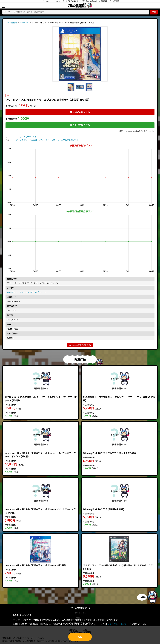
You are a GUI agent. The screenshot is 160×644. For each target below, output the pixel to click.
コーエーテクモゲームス (26, 137)
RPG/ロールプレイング (36, 292)
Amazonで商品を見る (80, 345)
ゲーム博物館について (81, 608)
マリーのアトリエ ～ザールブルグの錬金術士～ (60, 140)
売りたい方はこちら (80, 125)
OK (80, 637)
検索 (154, 12)
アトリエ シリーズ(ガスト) (27, 140)
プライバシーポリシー (118, 624)
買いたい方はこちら (80, 112)
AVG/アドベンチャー (16, 292)
